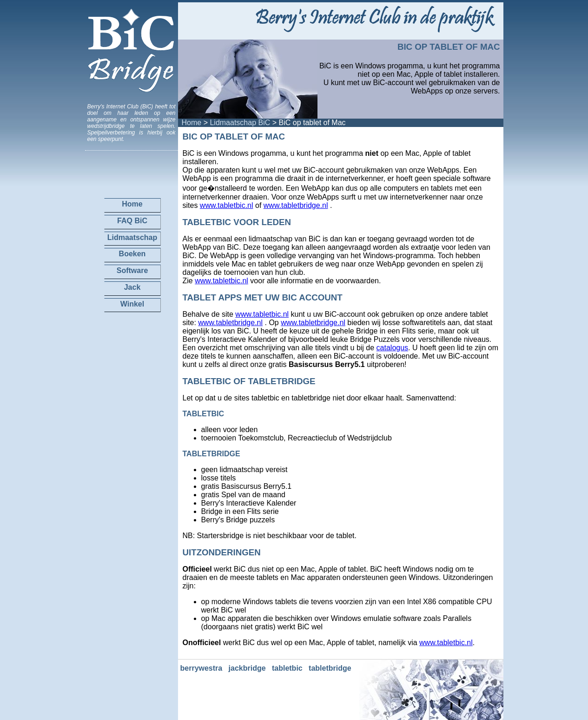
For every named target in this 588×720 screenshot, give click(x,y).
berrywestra (202, 668)
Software (132, 270)
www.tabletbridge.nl (296, 205)
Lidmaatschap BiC (240, 123)
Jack (132, 287)
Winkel (132, 304)
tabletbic (287, 668)
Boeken (132, 254)
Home (192, 123)
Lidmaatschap (132, 237)
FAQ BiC (132, 221)
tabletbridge (330, 668)
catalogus (393, 348)
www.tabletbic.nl (227, 205)
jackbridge (247, 668)
